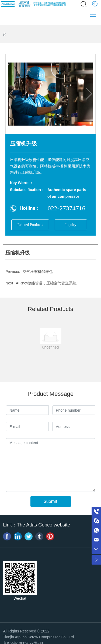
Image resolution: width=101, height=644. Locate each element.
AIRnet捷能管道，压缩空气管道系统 (46, 283)
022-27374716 (67, 208)
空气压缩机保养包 (38, 272)
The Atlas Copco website (43, 525)
